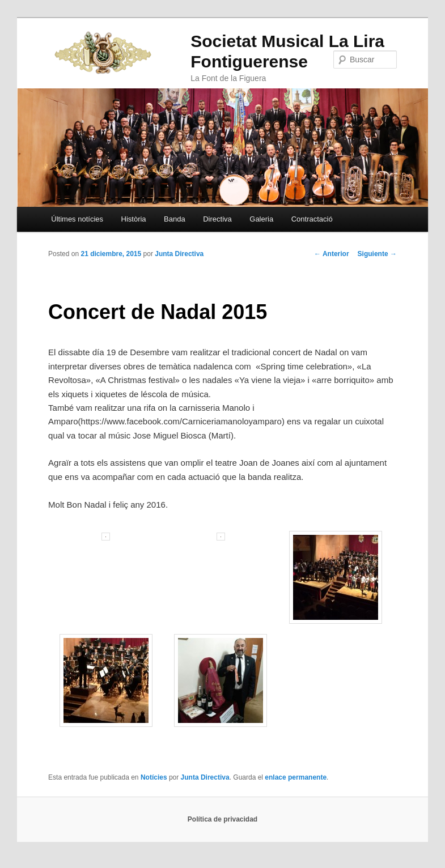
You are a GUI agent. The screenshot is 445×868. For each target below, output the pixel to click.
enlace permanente (296, 777)
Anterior (332, 254)
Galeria (261, 219)
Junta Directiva (179, 254)
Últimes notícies (77, 219)
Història (134, 219)
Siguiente (377, 254)
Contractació (312, 219)
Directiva (217, 219)
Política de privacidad (222, 819)
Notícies (154, 777)
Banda (175, 219)
